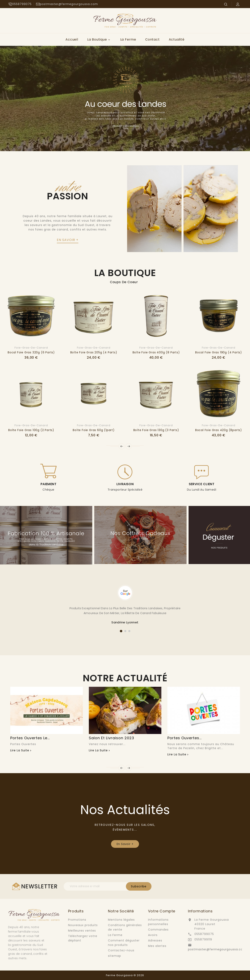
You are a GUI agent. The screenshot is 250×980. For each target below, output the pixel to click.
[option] (125, 98)
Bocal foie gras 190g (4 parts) (219, 352)
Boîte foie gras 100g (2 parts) (31, 430)
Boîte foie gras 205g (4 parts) (94, 352)
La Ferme (128, 39)
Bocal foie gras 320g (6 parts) (31, 352)
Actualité (177, 39)
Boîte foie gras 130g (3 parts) (156, 430)
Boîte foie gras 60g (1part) (94, 430)
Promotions (77, 920)
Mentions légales (121, 920)
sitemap (115, 956)
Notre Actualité (125, 678)
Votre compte (162, 911)
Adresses (155, 940)
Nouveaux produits (83, 925)
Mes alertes (157, 946)
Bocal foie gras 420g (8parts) (219, 430)
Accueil (72, 39)
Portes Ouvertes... (185, 738)
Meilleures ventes (82, 931)
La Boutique (99, 40)
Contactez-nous (121, 950)
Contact (152, 39)
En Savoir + (125, 844)
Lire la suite (20, 750)
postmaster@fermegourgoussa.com (217, 949)
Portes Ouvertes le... (30, 738)
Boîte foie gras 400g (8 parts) (156, 352)
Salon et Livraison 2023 (112, 738)
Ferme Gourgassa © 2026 (125, 975)
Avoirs (153, 935)
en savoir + (68, 240)
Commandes (158, 930)
